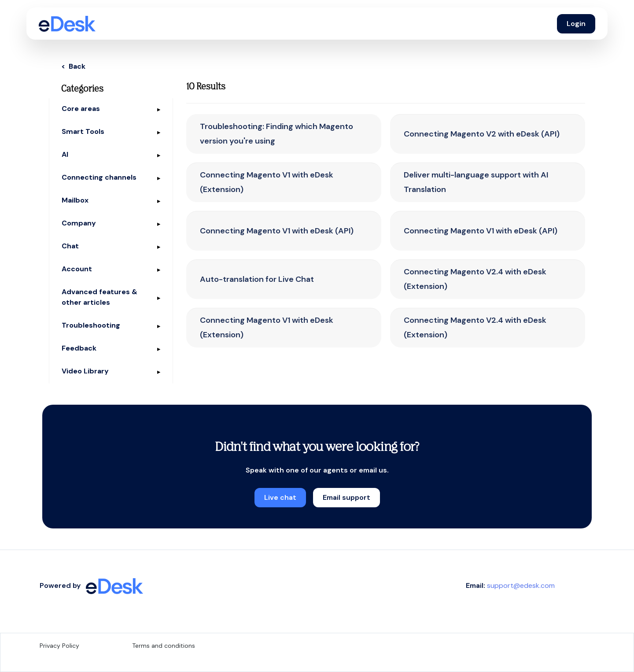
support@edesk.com (521, 585)
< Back (73, 66)
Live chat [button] (280, 497)
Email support (346, 497)
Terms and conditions (164, 646)
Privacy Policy (59, 646)
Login (576, 24)
